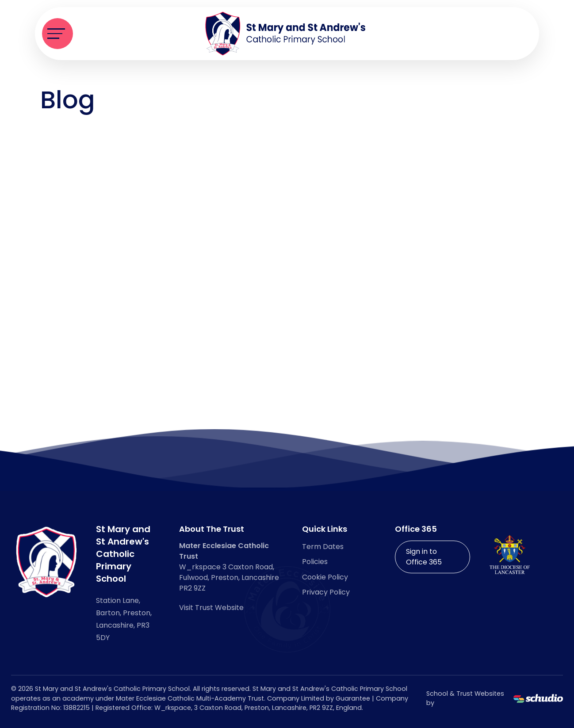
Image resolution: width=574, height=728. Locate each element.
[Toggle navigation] (57, 34)
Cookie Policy (325, 577)
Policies (315, 562)
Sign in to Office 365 (424, 557)
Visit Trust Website (211, 608)
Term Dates (323, 547)
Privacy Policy (326, 592)
